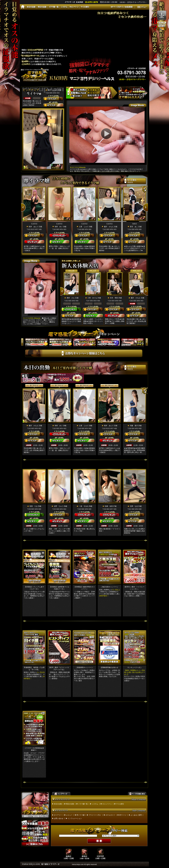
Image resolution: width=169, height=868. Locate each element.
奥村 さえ (71, 298)
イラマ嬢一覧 (83, 804)
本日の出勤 (58, 804)
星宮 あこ (134, 227)
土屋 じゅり (84, 227)
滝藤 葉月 (134, 426)
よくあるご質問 (136, 815)
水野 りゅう (59, 506)
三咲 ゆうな (92, 298)
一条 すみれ (84, 506)
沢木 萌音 (114, 298)
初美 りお (34, 506)
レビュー (69, 815)
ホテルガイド (110, 815)
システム (95, 804)
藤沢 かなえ (53, 90)
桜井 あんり (34, 227)
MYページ (123, 815)
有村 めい (59, 227)
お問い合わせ (59, 818)
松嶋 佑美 (109, 506)
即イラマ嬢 (81, 815)
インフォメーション (75, 818)
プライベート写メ (95, 815)
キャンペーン (107, 804)
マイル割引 (120, 804)
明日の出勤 (70, 804)
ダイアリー (58, 815)
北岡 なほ (134, 506)
